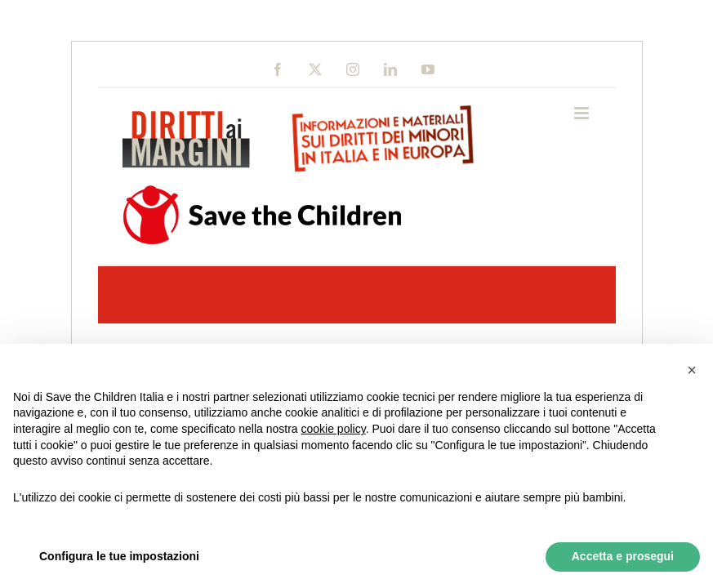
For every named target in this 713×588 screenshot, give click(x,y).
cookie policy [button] (334, 429)
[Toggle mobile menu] (583, 113)
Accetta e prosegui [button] (623, 556)
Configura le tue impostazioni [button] (119, 556)
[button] (692, 370)
